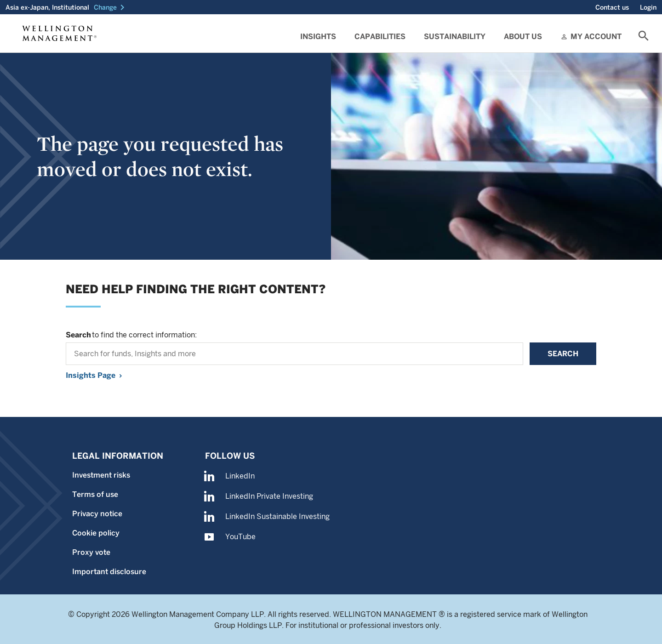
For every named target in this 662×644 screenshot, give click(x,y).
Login (648, 7)
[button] (111, 7)
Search (563, 354)
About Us (523, 37)
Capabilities (380, 37)
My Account (596, 37)
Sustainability (455, 37)
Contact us (612, 7)
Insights (318, 37)
